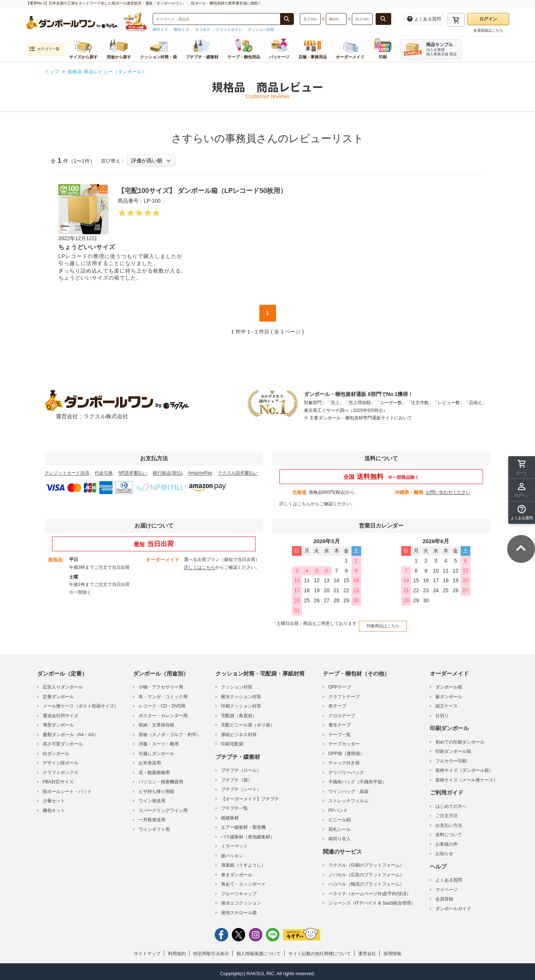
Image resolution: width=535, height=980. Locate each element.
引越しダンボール (156, 750)
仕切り (442, 712)
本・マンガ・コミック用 (163, 693)
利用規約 (177, 951)
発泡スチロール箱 (239, 909)
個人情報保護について (259, 951)
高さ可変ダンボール (63, 741)
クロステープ (342, 712)
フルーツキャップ (239, 890)
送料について (449, 832)
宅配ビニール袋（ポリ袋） (248, 722)
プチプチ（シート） (241, 786)
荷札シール (340, 826)
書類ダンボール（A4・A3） (70, 731)
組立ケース (447, 703)
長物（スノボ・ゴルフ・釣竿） (170, 731)
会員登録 (444, 896)
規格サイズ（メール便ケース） (467, 777)
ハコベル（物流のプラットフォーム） (366, 881)
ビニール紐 (340, 817)
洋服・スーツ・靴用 (159, 741)
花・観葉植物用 (154, 769)
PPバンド (338, 807)
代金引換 (104, 473)
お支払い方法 (449, 822)
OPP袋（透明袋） (346, 750)
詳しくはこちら (295, 504)
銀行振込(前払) (168, 473)
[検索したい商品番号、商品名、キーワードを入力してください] (217, 19)
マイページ (447, 886)
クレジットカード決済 (67, 473)
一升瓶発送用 (152, 817)
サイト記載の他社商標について (320, 951)
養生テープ (340, 722)
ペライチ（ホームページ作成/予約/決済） (370, 890)
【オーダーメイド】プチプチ (250, 796)
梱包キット (54, 807)
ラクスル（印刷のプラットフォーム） (366, 862)
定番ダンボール (58, 693)
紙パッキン (232, 852)
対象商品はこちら (380, 624)
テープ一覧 (340, 731)
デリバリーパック (346, 769)
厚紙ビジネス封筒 (239, 731)
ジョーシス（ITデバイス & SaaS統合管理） (372, 900)
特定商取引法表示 (211, 951)
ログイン (488, 19)
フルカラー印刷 (451, 758)
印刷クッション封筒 (241, 703)
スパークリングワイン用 (163, 807)
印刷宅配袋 (232, 741)
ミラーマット (234, 843)
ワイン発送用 (152, 798)
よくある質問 (449, 877)
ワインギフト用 (154, 826)
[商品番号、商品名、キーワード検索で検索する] (287, 19)
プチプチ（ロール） (241, 767)
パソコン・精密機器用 (161, 779)
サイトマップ (147, 951)
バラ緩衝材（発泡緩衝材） (248, 834)
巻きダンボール (237, 871)
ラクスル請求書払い (238, 473)
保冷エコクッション (241, 900)
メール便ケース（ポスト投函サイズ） (81, 703)
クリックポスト (229, 30)
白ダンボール (56, 750)
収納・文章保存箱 (156, 722)
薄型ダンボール (58, 722)
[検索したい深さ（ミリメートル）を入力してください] (362, 19)
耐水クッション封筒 (241, 693)
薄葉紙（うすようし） (243, 862)
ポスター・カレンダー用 (163, 712)
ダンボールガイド (453, 905)
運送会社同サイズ (61, 712)
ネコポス (202, 30)
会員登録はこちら (488, 30)
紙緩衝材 (230, 815)
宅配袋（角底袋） (239, 712)
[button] (522, 513)
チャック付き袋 (344, 760)
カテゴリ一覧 (44, 49)
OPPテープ (340, 684)
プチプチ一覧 (234, 805)
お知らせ (444, 851)
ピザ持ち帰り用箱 (156, 788)
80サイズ (181, 30)
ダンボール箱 (449, 684)
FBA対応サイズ (58, 779)
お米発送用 (150, 760)
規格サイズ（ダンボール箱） (464, 767)
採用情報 (392, 951)
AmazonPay (200, 473)
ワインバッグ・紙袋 (348, 788)
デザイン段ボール (61, 760)
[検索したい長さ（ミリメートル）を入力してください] (310, 19)
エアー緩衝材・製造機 (243, 824)
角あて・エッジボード (243, 881)
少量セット (54, 798)
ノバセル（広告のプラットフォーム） (366, 871)
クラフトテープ (344, 693)
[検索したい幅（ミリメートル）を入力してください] (336, 19)
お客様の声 (447, 841)
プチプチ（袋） (237, 777)
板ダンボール (449, 693)
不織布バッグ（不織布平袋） (357, 779)
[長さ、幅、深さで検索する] (383, 19)
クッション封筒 (261, 30)
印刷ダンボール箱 (453, 748)
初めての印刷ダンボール (460, 739)
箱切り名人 (340, 836)
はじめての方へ (451, 803)
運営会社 (367, 951)
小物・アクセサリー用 (161, 684)
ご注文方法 (447, 813)
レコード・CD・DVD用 (162, 703)
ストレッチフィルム (348, 798)
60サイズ (160, 30)
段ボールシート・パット (67, 788)
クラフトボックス (61, 769)
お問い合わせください (448, 492)
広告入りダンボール (63, 684)
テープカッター (344, 741)
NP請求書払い (133, 473)
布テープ (337, 703)
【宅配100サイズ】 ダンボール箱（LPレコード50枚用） (212, 190)
